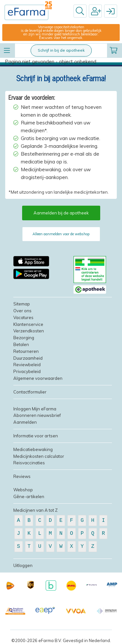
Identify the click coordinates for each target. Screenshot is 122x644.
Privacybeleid (27, 371)
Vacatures (23, 317)
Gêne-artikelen (29, 496)
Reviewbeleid (27, 365)
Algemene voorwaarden (38, 378)
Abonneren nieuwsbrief (37, 415)
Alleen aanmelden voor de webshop (61, 234)
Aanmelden (25, 422)
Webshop (23, 490)
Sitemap (22, 304)
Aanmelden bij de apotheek (61, 213)
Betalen (21, 344)
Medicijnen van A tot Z (35, 510)
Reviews (22, 476)
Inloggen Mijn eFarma (35, 409)
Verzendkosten (29, 331)
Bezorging (24, 338)
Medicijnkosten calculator (39, 456)
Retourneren (26, 351)
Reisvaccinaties (29, 463)
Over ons (22, 311)
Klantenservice (28, 324)
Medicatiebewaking (33, 449)
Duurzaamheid (28, 358)
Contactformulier (30, 392)
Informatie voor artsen (36, 436)
